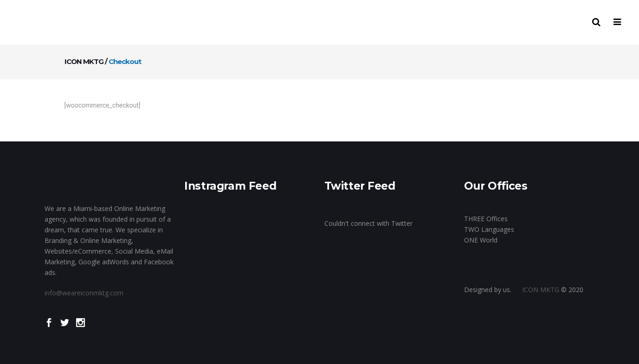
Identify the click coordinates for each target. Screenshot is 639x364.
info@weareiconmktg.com (84, 293)
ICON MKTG (84, 61)
